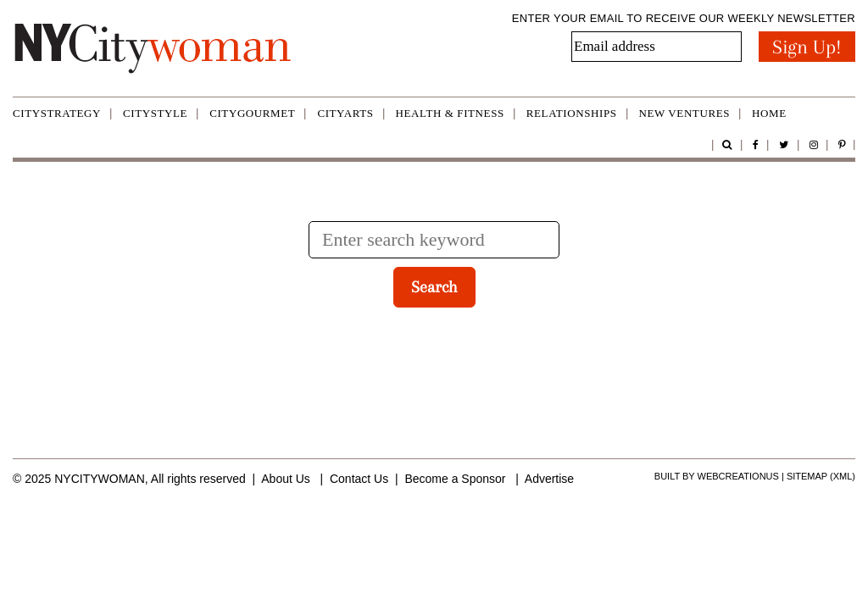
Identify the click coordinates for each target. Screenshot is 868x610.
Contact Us (359, 479)
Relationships (572, 113)
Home (769, 113)
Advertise (549, 479)
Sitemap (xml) (821, 476)
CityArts (345, 113)
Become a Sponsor (455, 479)
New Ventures (684, 113)
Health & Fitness (450, 113)
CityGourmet (252, 113)
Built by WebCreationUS (717, 476)
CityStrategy (57, 113)
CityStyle (155, 113)
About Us (286, 479)
